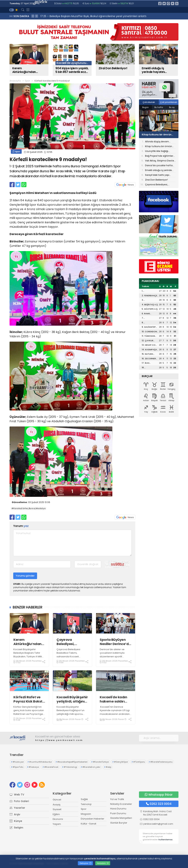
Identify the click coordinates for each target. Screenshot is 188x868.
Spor (27, 81)
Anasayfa (15, 81)
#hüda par (17, 762)
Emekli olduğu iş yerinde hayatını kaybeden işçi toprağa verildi (158, 171)
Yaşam (57, 824)
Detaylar (86, 863)
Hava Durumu (118, 809)
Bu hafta (159, 107)
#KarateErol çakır (91, 767)
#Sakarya (33, 767)
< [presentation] (33, 16)
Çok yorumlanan (169, 102)
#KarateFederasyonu (161, 762)
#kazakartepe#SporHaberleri (72, 762)
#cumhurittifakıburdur (40, 762)
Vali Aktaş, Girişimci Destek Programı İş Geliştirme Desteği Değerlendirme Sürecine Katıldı (160, 161)
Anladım (103, 863)
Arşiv (15, 814)
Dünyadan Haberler (93, 819)
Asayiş (57, 805)
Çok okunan (149, 102)
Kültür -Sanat (88, 824)
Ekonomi (58, 819)
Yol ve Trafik (117, 799)
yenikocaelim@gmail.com (158, 824)
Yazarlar (17, 808)
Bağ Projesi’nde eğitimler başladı (159, 156)
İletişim (16, 828)
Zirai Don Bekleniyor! (156, 180)
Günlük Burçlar (119, 823)
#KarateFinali (50, 767)
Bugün (145, 107)
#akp (108, 767)
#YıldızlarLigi (69, 767)
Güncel (57, 800)
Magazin (86, 814)
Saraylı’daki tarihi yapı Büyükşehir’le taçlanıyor (158, 175)
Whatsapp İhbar (159, 795)
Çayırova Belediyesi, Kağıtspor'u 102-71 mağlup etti (72, 642)
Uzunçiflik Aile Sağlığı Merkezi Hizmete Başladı (159, 151)
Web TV (17, 795)
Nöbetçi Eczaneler (121, 804)
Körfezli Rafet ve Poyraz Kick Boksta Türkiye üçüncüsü (29, 699)
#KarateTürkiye (100, 762)
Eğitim (56, 814)
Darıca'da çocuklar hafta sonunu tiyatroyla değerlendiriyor (159, 166)
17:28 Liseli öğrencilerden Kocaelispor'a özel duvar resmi (77, 16)
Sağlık (84, 799)
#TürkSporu (138, 762)
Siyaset (57, 809)
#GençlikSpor (120, 762)
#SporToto (17, 767)
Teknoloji (86, 804)
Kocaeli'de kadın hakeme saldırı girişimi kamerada (115, 699)
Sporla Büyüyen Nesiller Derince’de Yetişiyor (115, 642)
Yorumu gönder (25, 576)
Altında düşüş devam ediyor (157, 142)
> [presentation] (37, 16)
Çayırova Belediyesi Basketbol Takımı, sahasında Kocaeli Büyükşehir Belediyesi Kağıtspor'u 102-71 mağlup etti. (72, 658)
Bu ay (172, 107)
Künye (16, 821)
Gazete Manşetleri (121, 818)
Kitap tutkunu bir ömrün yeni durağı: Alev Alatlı (157, 135)
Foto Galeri (19, 801)
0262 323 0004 (159, 804)
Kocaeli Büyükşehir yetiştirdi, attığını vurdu (72, 699)
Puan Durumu (118, 813)
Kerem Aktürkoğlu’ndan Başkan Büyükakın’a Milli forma (27, 642)
